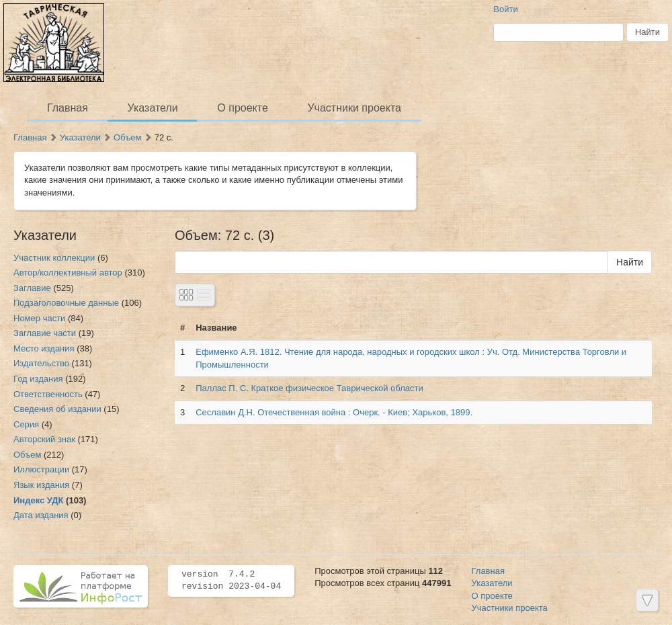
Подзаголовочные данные (66, 303)
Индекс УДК (38, 500)
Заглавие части (45, 333)
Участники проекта (354, 108)
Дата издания (41, 515)
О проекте (242, 108)
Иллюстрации (41, 469)
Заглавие (32, 288)
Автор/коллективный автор (68, 273)
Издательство (41, 363)
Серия (26, 424)
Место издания (44, 348)
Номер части (39, 318)
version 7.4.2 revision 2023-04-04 (231, 581)
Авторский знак (44, 439)
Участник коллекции (54, 258)
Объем (127, 137)
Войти (505, 9)
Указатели (153, 108)
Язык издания (41, 485)
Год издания (38, 379)
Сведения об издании (57, 409)
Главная (68, 108)
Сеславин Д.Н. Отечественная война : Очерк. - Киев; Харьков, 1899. (334, 412)
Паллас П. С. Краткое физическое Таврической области (309, 388)
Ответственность (48, 394)
